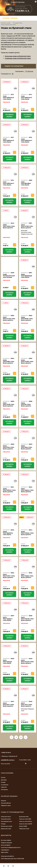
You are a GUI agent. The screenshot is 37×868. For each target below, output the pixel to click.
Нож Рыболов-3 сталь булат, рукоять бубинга (27, 99)
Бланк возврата (6, 845)
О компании (5, 785)
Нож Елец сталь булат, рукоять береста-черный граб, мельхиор (9, 450)
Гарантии (4, 787)
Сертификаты (5, 850)
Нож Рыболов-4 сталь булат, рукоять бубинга (27, 142)
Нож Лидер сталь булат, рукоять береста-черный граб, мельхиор (27, 578)
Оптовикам (4, 790)
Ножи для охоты (6, 817)
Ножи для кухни (6, 819)
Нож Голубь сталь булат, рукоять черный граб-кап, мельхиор (27, 364)
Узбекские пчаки (24, 829)
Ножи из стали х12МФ (26, 824)
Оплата (3, 777)
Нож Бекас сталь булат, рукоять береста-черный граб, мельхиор (27, 321)
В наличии (29, 71)
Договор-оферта (6, 840)
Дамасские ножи (6, 829)
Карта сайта (4, 852)
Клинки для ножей (7, 826)
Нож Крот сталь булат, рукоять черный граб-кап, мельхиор (9, 707)
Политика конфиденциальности (11, 847)
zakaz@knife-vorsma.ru (8, 760)
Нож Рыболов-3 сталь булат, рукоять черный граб (9, 143)
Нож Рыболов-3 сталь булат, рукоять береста (9, 99)
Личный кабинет (6, 803)
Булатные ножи (24, 817)
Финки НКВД (23, 826)
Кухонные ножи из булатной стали (18, 56)
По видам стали (17, 23)
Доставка (4, 780)
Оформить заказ (6, 805)
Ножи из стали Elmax (25, 821)
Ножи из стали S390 (25, 819)
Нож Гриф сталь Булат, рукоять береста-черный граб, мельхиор (9, 407)
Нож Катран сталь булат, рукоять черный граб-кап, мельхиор (27, 535)
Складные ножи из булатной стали (18, 58)
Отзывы (3, 782)
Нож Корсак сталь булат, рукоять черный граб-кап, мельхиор (27, 621)
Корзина (3, 801)
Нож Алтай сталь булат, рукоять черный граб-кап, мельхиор (27, 228)
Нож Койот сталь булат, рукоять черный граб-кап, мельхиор (9, 578)
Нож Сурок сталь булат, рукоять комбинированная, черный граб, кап (10, 228)
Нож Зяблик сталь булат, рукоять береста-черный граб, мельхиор (9, 492)
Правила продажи (6, 843)
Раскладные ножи (6, 821)
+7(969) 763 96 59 (6, 753)
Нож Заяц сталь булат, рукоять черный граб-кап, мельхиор (27, 450)
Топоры (3, 824)
